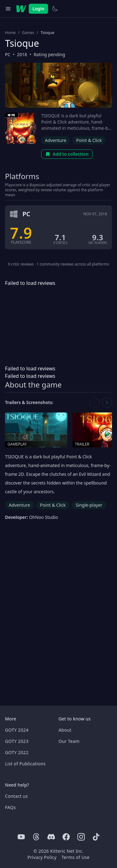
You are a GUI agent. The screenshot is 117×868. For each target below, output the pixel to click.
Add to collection (67, 154)
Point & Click (89, 140)
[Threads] (36, 837)
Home (10, 33)
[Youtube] (21, 837)
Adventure (56, 140)
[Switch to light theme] (55, 9)
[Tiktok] (96, 837)
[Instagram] (81, 837)
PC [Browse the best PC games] (8, 54)
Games (28, 33)
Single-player (89, 505)
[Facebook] (66, 837)
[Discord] (51, 837)
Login (38, 9)
